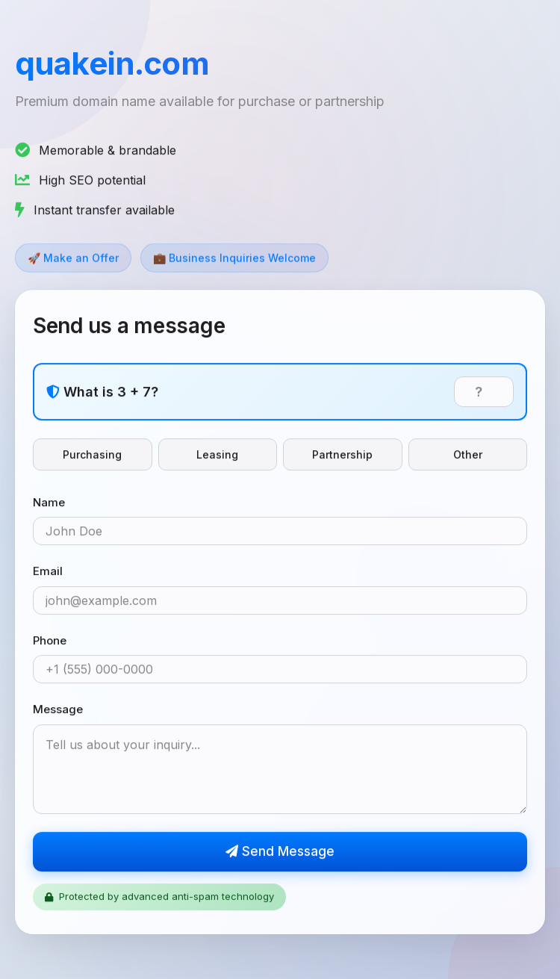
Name (49, 503)
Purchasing (92, 455)
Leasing (217, 455)
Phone (50, 641)
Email (48, 572)
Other (468, 455)
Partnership (342, 455)
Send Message (280, 852)
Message (58, 711)
